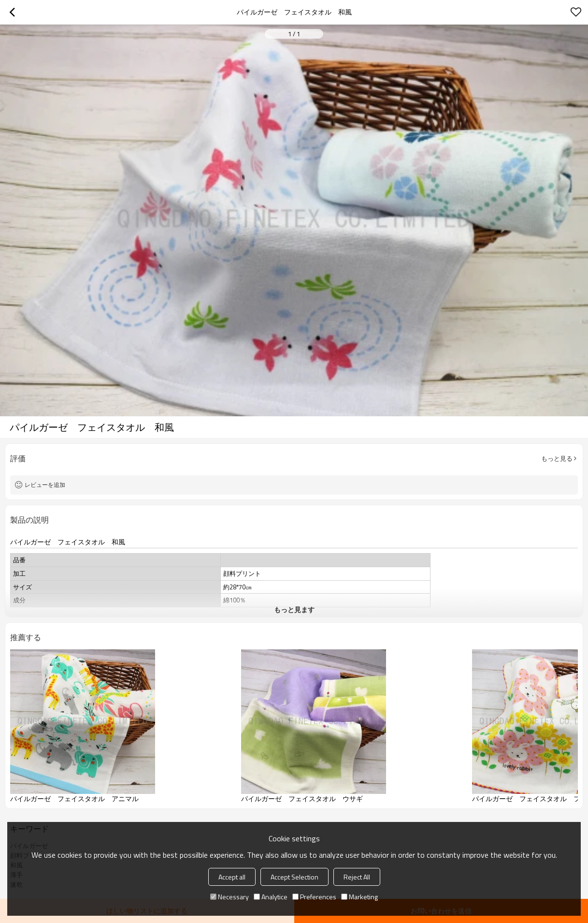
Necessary (229, 897)
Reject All (357, 877)
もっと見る (557, 458)
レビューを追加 (45, 485)
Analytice (271, 897)
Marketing (359, 897)
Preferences (314, 897)
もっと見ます (294, 609)
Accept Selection (294, 877)
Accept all (232, 877)
